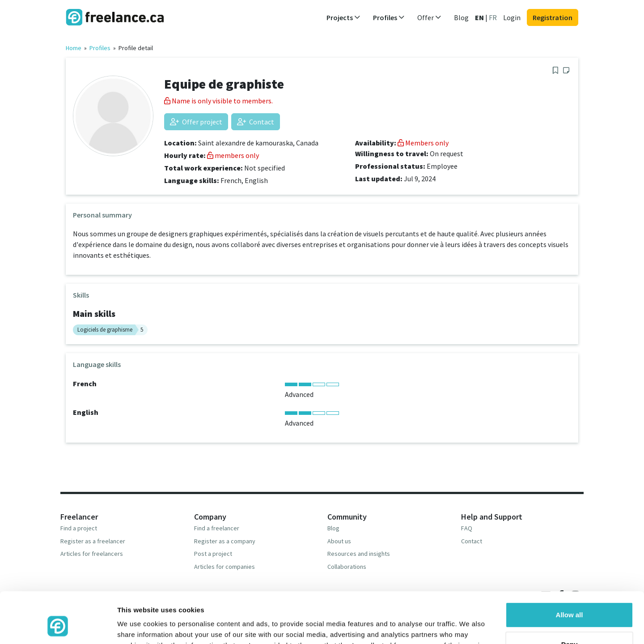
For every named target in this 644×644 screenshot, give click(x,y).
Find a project (79, 528)
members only (233, 155)
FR (493, 17)
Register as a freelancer (93, 541)
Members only (423, 143)
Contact (256, 122)
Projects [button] (343, 17)
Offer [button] (429, 17)
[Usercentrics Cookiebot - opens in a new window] (58, 627)
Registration (553, 17)
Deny (570, 600)
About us (339, 541)
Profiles (100, 48)
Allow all (570, 571)
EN (479, 17)
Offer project (196, 122)
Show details (138, 626)
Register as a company (225, 541)
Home (74, 48)
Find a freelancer (217, 528)
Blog (461, 17)
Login (512, 17)
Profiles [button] (389, 17)
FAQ (467, 528)
